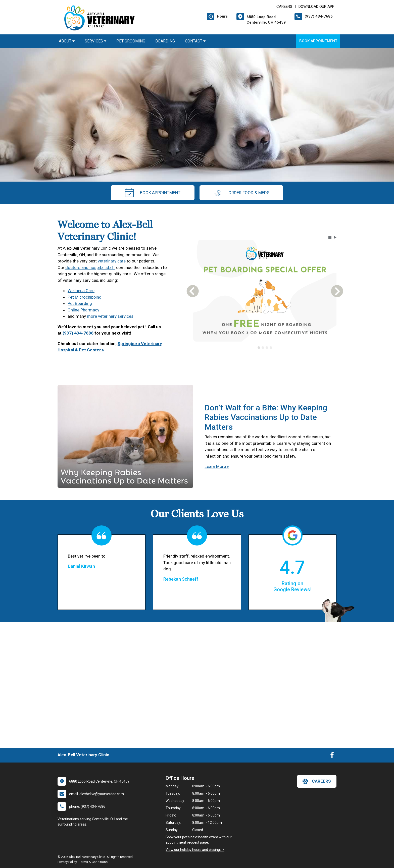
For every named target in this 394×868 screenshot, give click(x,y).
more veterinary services (110, 316)
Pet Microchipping (85, 297)
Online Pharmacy (83, 310)
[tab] (259, 348)
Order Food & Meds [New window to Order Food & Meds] (241, 193)
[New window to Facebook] (332, 756)
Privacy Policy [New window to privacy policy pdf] (67, 862)
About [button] (67, 41)
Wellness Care (81, 291)
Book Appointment (318, 41)
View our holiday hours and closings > (195, 850)
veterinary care (112, 261)
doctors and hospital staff (90, 267)
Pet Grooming (131, 41)
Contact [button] (195, 41)
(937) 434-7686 (78, 333)
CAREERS (284, 7)
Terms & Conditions (93, 862)
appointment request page (187, 842)
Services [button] (95, 41)
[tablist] (265, 348)
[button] (330, 237)
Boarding (165, 41)
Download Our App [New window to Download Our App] (316, 7)
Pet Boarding (80, 303)
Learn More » (217, 466)
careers (317, 781)
